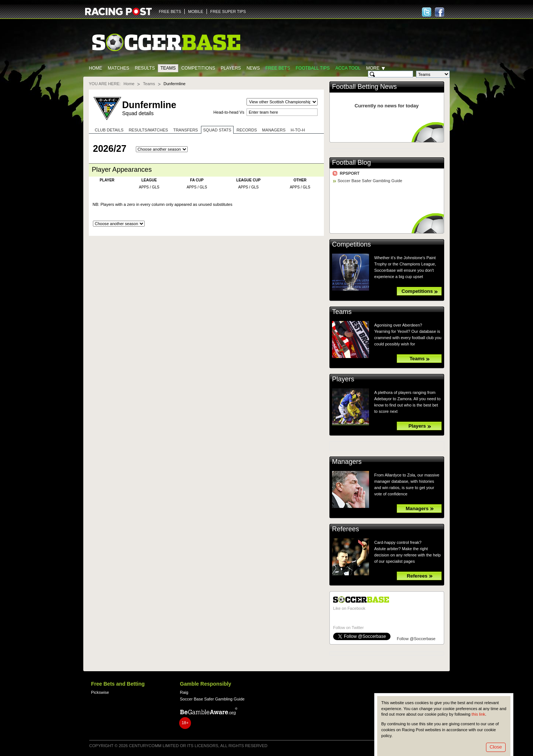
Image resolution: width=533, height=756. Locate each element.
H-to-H (298, 130)
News (253, 68)
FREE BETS (170, 11)
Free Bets (278, 68)
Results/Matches (148, 130)
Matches (118, 68)
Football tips (313, 68)
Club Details (109, 130)
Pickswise (100, 692)
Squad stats (217, 130)
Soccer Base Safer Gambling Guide (370, 181)
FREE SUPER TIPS (228, 11)
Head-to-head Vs (229, 112)
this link (478, 714)
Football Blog (351, 163)
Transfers (186, 130)
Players (231, 68)
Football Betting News (364, 87)
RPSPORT (350, 173)
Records (247, 130)
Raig (184, 692)
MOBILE (196, 11)
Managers (274, 130)
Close (496, 747)
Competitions (198, 68)
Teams (168, 68)
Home (95, 68)
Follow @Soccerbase (416, 639)
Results (145, 68)
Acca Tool (348, 68)
